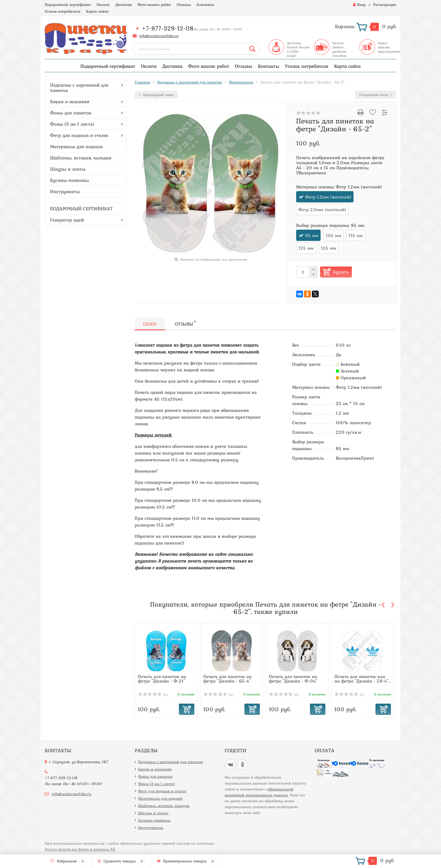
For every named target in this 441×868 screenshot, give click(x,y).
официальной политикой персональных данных (259, 792)
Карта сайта (97, 11)
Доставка (124, 4)
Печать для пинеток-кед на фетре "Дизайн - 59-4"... (363, 679)
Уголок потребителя (63, 11)
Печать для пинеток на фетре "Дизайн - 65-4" (228, 679)
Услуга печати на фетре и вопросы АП (80, 849)
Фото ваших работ (154, 4)
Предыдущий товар (156, 95)
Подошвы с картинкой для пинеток (79, 88)
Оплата (103, 4)
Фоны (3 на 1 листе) (72, 124)
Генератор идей (67, 220)
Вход (359, 4)
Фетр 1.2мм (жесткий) (328, 197)
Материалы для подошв (76, 146)
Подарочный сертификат (68, 4)
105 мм (333, 235)
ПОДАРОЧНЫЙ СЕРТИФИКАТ (81, 209)
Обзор (150, 324)
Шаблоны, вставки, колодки (81, 158)
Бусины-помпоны (69, 180)
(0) (153, 695)
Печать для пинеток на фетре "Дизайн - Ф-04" (293, 679)
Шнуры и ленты (68, 169)
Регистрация (385, 4)
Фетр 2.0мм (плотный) (322, 209)
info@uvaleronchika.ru (159, 36)
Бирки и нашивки (70, 101)
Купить (341, 272)
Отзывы (184, 4)
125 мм (306, 248)
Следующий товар (376, 95)
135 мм (328, 248)
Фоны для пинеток (71, 113)
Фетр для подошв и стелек (79, 135)
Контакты (205, 4)
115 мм (356, 235)
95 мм (312, 235)
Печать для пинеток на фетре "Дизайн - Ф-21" (162, 679)
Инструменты (65, 191)
